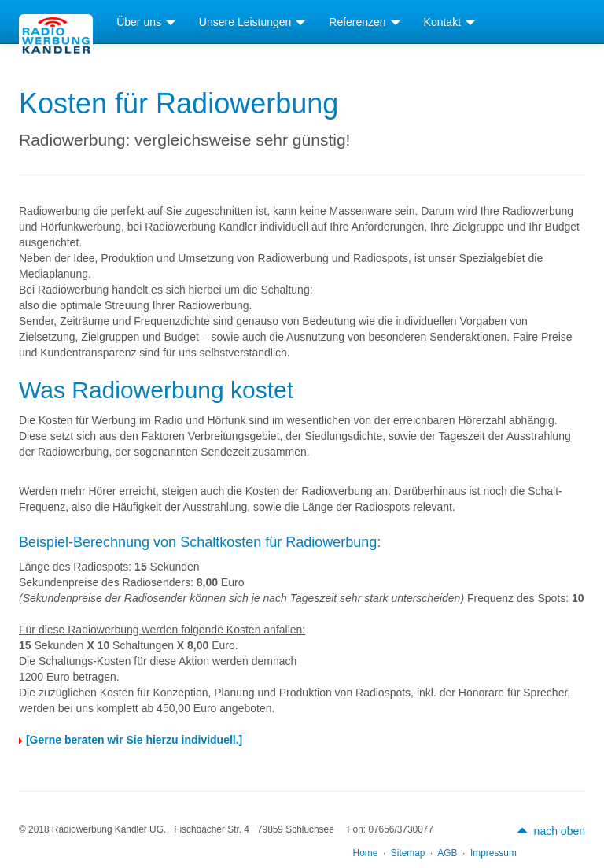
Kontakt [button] (449, 22)
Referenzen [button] (364, 22)
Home (366, 853)
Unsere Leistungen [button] (252, 22)
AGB (447, 853)
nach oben (551, 831)
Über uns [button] (146, 22)
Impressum (494, 853)
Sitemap (408, 853)
